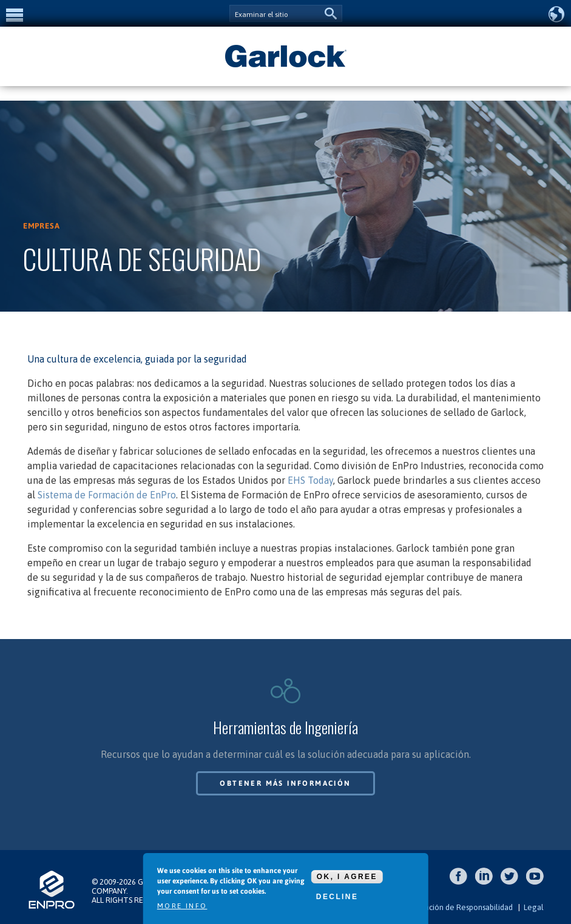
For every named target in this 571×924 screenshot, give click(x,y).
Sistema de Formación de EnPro (107, 495)
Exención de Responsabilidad (462, 907)
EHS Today (310, 480)
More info (182, 906)
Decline (337, 897)
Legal (534, 907)
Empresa (42, 226)
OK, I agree (347, 877)
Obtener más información (285, 783)
